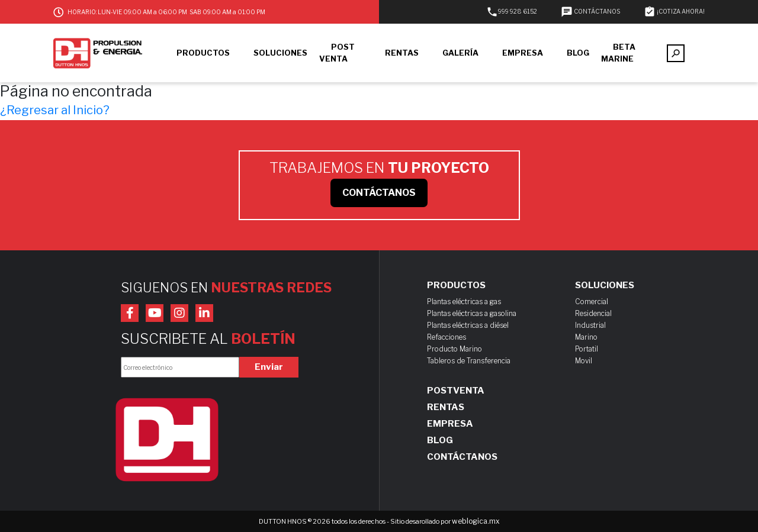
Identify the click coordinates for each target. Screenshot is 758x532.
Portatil (587, 349)
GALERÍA (460, 53)
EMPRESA (523, 53)
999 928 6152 (512, 11)
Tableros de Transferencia (469, 361)
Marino (586, 337)
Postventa (456, 391)
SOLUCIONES (280, 53)
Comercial (592, 302)
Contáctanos (462, 457)
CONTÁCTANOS (590, 11)
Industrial (590, 325)
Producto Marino (455, 349)
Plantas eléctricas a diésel (468, 325)
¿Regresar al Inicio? (55, 110)
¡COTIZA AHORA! (674, 11)
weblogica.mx (476, 521)
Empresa (450, 424)
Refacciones (447, 337)
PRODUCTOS (203, 53)
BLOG (578, 53)
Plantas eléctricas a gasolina (472, 313)
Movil (584, 361)
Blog (440, 440)
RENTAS (402, 53)
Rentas (446, 407)
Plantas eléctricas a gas (464, 302)
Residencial (593, 313)
